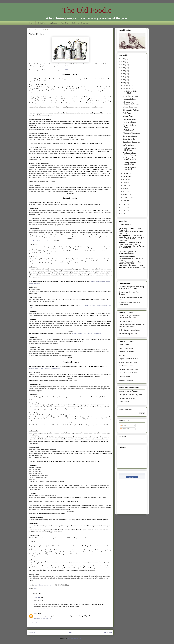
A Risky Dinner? (128, 130)
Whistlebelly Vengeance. (131, 133)
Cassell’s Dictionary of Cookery (43, 241)
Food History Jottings (126, 348)
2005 (123, 213)
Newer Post (33, 632)
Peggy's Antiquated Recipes (129, 359)
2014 (123, 68)
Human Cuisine (125, 262)
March (125, 195)
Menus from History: (126, 235)
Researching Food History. (128, 362)
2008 (123, 204)
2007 (123, 207)
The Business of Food (127, 257)
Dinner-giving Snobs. (130, 136)
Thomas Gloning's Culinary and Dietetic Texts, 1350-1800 (130, 317)
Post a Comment (37, 623)
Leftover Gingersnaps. (130, 107)
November (127, 89)
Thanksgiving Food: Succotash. (130, 169)
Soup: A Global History (127, 232)
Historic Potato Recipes (127, 398)
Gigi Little (37, 597)
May (125, 188)
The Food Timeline (125, 321)
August (126, 179)
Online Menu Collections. (80, 23)
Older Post (108, 632)
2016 (123, 62)
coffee (35, 588)
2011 (123, 77)
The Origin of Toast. (130, 122)
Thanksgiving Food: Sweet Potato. (130, 164)
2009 (123, 83)
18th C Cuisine (124, 345)
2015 (123, 65)
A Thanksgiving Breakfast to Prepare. (131, 103)
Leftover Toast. (128, 116)
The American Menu (126, 366)
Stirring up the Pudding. (131, 110)
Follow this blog (132, 477)
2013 (123, 71)
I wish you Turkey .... (130, 99)
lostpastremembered (126, 380)
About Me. (64, 23)
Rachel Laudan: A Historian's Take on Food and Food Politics (132, 326)
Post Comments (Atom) (74, 638)
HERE (66, 70)
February (126, 198)
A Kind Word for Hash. (130, 96)
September (127, 176)
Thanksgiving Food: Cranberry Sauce (130, 159)
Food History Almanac (127, 242)
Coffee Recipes (124, 402)
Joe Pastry (123, 355)
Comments (125, 429)
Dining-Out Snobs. (129, 139)
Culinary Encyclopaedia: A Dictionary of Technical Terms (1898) (131, 288)
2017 (123, 59)
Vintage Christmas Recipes (128, 391)
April (125, 191)
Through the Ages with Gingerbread (131, 395)
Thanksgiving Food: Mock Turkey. (130, 149)
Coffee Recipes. (128, 145)
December (127, 86)
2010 (123, 80)
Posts (123, 425)
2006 (123, 210)
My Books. (53, 23)
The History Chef (125, 376)
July (125, 182)
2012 (123, 74)
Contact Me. (42, 23)
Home (31, 23)
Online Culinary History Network (130, 330)
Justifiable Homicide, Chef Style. (130, 92)
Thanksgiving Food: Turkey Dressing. (130, 154)
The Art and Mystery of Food (129, 369)
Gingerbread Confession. (131, 142)
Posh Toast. (127, 113)
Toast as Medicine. (129, 119)
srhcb (36, 613)
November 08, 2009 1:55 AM (42, 609)
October (126, 173)
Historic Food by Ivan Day (128, 334)
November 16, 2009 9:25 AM (42, 619)
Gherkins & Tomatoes (126, 352)
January (126, 201)
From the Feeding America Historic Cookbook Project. (88, 333)
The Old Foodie (87, 10)
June (125, 185)
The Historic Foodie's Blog (128, 373)
